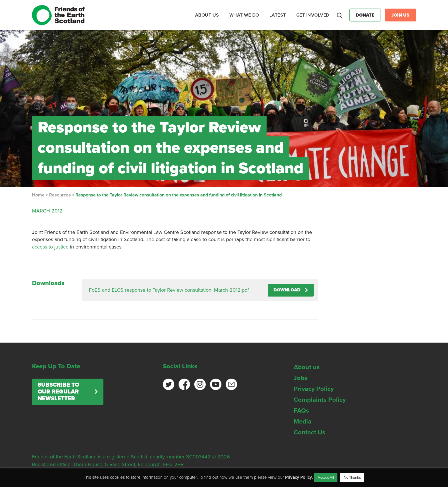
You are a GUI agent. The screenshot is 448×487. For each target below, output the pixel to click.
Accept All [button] (326, 478)
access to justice (50, 247)
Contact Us (310, 432)
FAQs (301, 411)
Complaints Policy (320, 400)
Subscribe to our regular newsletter (58, 392)
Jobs (301, 378)
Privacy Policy (314, 389)
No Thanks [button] (352, 478)
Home (38, 195)
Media (303, 422)
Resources (60, 195)
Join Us (400, 15)
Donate (365, 15)
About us (307, 367)
